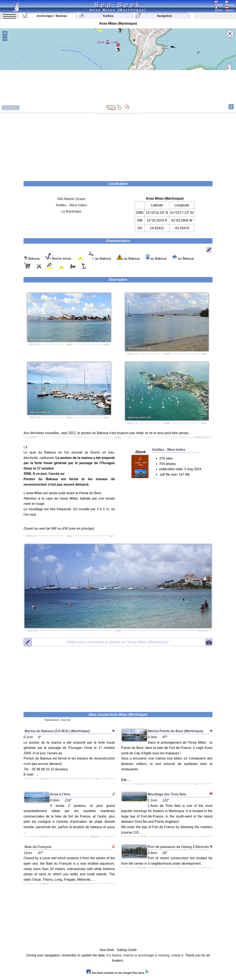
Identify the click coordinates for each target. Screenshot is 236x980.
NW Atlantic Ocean (71, 199)
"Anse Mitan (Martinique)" (118, 642)
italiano (219, 9)
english (219, 4)
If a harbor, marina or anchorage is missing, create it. (145, 955)
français (230, 4)
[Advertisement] (118, 146)
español (230, 9)
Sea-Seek (118, 5)
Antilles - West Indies (71, 205)
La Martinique (71, 211)
